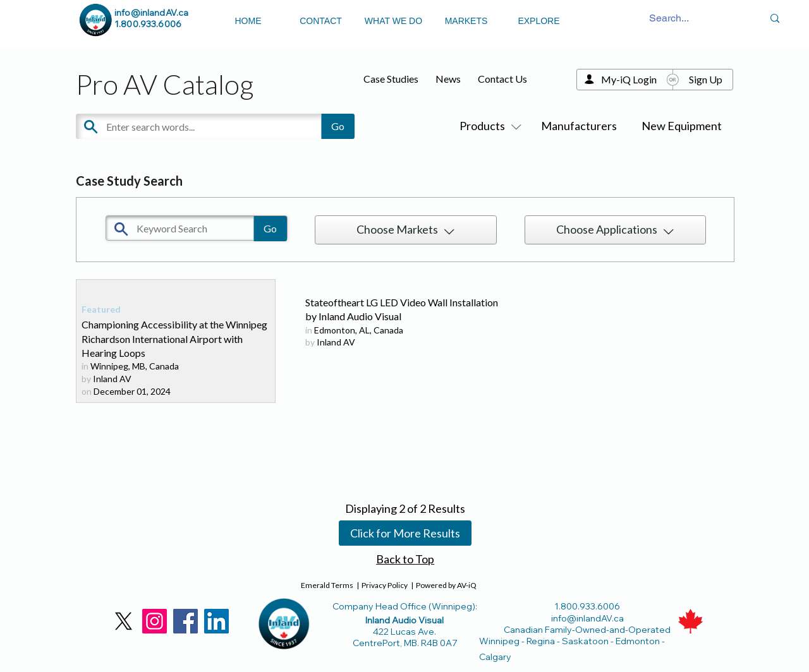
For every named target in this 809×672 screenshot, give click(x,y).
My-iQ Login (629, 79)
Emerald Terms (327, 585)
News (448, 79)
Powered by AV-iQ (446, 585)
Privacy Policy (385, 585)
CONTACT (321, 21)
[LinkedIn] (216, 621)
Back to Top (405, 559)
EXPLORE (538, 21)
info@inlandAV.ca (151, 13)
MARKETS (466, 21)
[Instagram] (155, 621)
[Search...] (669, 19)
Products (488, 126)
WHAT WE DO (393, 21)
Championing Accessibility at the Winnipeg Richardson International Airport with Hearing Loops (174, 339)
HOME (248, 21)
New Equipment (682, 126)
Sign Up (706, 79)
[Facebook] (186, 621)
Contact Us (502, 79)
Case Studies (391, 79)
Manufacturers (579, 126)
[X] (124, 621)
